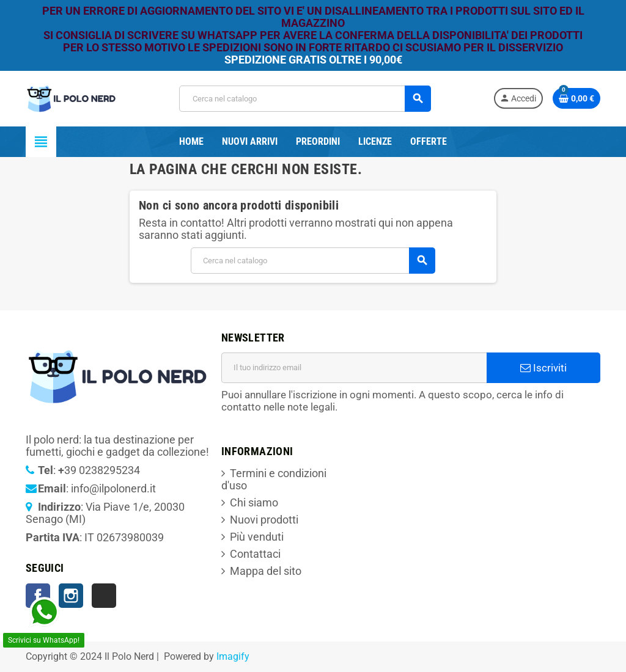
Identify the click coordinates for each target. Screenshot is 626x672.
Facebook (38, 596)
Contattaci (255, 554)
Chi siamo (254, 502)
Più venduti (257, 537)
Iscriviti (543, 368)
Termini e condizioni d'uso (274, 479)
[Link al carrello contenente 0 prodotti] (576, 98)
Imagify (233, 656)
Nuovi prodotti (264, 520)
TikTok (104, 596)
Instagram (71, 596)
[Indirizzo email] (354, 368)
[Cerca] (304, 99)
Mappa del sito (266, 571)
